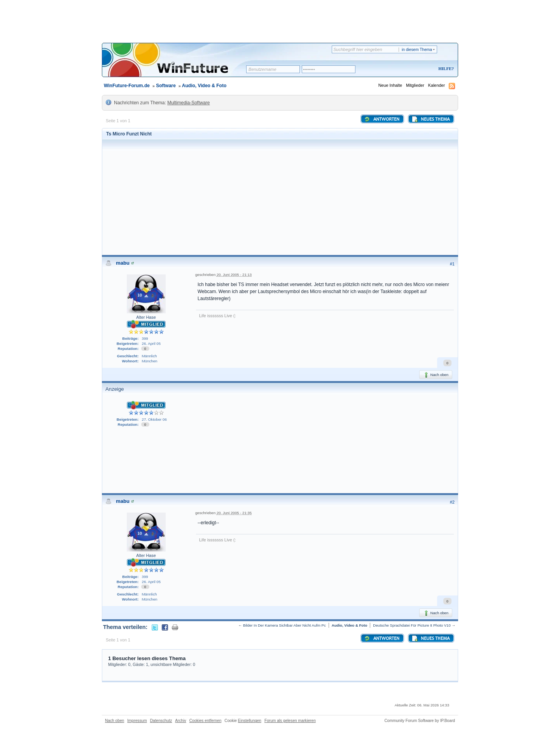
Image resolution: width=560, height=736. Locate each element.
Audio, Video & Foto (204, 86)
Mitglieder (415, 85)
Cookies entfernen (206, 721)
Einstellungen (250, 721)
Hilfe (445, 69)
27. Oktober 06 (154, 419)
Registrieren (414, 69)
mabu (123, 263)
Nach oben (436, 375)
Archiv (180, 721)
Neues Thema (430, 119)
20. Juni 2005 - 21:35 (234, 513)
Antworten (382, 119)
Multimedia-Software (188, 103)
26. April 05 (151, 343)
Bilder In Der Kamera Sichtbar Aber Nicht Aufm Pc (284, 625)
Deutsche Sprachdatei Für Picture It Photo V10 (412, 625)
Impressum (137, 721)
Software (166, 86)
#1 (452, 264)
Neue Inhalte (390, 85)
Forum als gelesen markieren (290, 721)
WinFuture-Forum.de (127, 86)
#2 (452, 502)
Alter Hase (146, 317)
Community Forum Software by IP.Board (420, 721)
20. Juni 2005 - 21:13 (234, 275)
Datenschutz (161, 721)
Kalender (437, 85)
